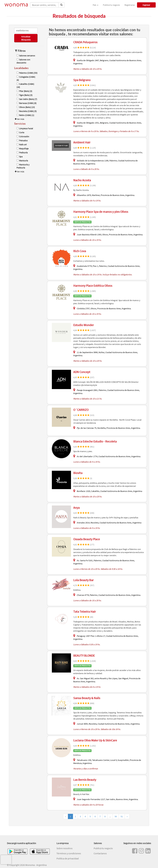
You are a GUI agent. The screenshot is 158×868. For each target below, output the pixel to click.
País (96, 5)
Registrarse (130, 5)
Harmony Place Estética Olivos (93, 286)
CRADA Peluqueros (85, 42)
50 (116, 816)
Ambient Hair (82, 142)
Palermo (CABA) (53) (27, 73)
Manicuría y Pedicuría (23, 166)
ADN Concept (82, 372)
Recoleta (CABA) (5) (27, 111)
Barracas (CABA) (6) (26, 103)
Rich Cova (80, 251)
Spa (20, 157)
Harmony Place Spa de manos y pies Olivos (101, 212)
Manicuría (22, 161)
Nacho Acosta (82, 180)
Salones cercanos (26, 56)
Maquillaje (23, 149)
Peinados (22, 140)
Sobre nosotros (64, 848)
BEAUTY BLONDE (84, 655)
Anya (76, 508)
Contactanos (100, 853)
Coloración (23, 136)
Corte (20, 132)
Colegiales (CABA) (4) (26, 78)
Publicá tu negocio (111, 5)
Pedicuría (22, 153)
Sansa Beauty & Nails (87, 698)
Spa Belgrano (82, 80)
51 (122, 816)
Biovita (78, 473)
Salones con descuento (23, 61)
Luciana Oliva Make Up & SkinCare (95, 740)
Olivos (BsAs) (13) (26, 107)
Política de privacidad (68, 858)
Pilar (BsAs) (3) (24, 91)
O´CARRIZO (81, 410)
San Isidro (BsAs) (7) (27, 99)
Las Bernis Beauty (85, 780)
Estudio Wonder (84, 325)
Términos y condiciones (69, 853)
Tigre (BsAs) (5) (24, 95)
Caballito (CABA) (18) (25, 86)
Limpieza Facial (25, 128)
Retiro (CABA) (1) (25, 115)
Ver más (19, 119)
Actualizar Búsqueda (26, 38)
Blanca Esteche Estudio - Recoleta (95, 441)
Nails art (22, 145)
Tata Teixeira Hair (85, 611)
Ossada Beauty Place (87, 539)
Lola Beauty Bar (83, 580)
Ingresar (146, 5)
